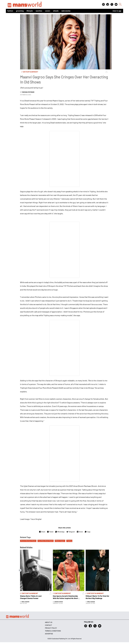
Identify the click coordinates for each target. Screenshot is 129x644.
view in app (117, 11)
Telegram (71, 532)
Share (42, 532)
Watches (39, 11)
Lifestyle (30, 11)
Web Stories (66, 11)
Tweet (50, 532)
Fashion (10, 11)
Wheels (56, 11)
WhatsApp (60, 532)
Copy (87, 532)
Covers (48, 11)
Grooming (20, 11)
